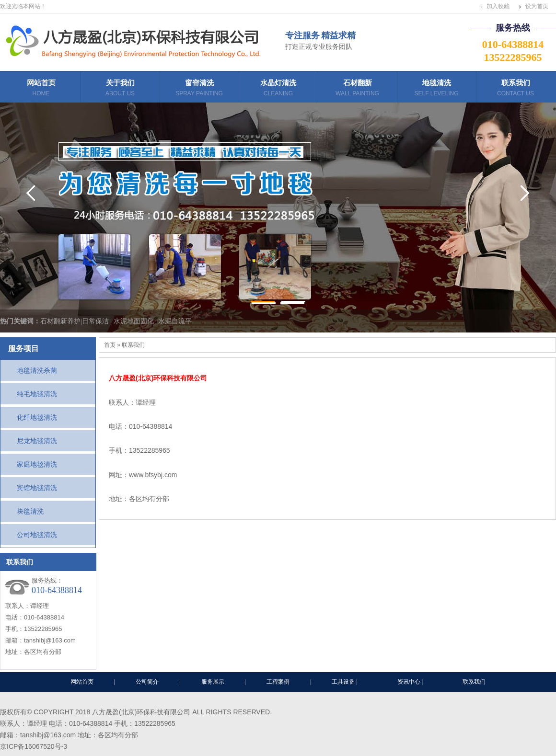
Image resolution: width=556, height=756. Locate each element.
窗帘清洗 (199, 89)
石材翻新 (357, 89)
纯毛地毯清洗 (37, 394)
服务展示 (213, 682)
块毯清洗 (30, 511)
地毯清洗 (436, 89)
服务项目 (23, 349)
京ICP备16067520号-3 (34, 746)
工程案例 (278, 682)
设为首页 (537, 6)
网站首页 (41, 89)
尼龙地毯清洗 (37, 441)
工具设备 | (345, 682)
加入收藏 (498, 6)
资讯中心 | (411, 682)
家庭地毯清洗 (37, 464)
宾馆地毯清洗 (37, 488)
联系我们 (515, 89)
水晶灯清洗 (278, 89)
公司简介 (147, 682)
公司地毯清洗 (37, 535)
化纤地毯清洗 (37, 417)
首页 (110, 345)
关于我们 (120, 89)
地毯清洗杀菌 (37, 370)
